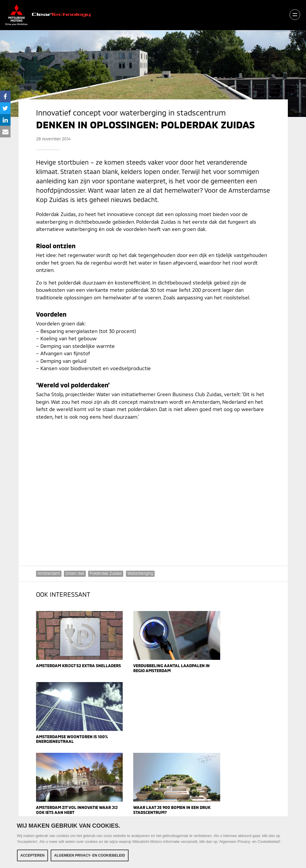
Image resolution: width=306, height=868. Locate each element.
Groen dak (75, 573)
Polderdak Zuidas (106, 573)
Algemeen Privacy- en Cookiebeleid (90, 855)
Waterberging (141, 573)
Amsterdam (49, 573)
